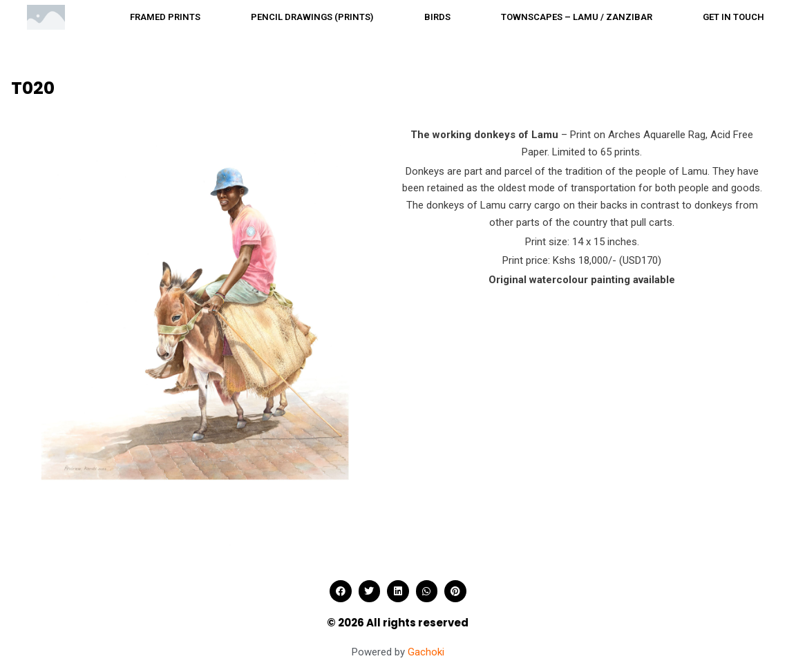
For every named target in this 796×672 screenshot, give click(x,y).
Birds (437, 17)
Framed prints (165, 17)
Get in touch (733, 17)
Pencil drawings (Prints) (312, 17)
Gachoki (426, 652)
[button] (341, 591)
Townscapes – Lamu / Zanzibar (577, 17)
